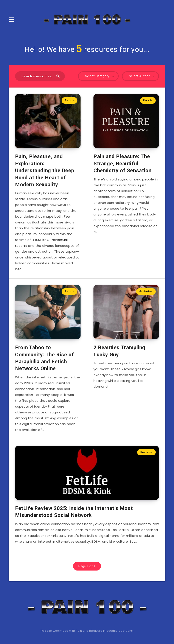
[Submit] (58, 76)
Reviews (146, 452)
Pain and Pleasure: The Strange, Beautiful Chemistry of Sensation (122, 163)
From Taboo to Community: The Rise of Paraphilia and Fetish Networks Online (44, 358)
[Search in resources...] (40, 76)
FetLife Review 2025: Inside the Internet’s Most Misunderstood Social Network (74, 512)
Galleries (146, 291)
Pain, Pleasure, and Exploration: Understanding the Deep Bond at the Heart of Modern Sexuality (45, 171)
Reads (70, 100)
